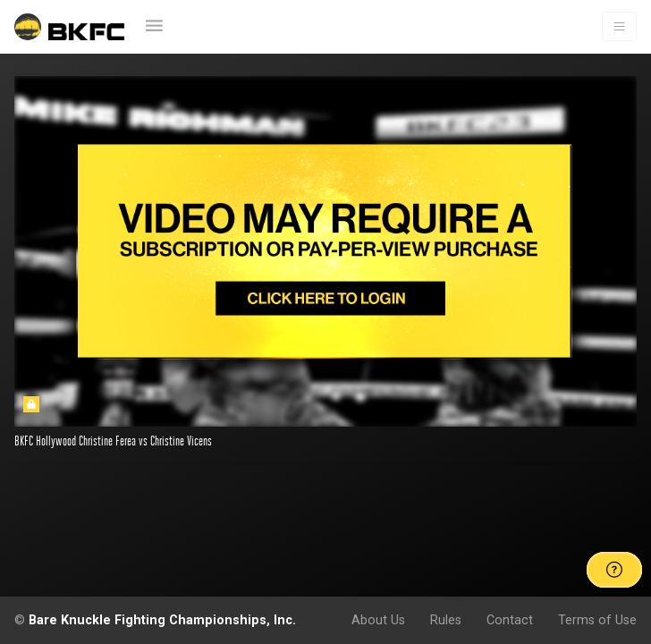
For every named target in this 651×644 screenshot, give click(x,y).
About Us (378, 620)
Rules (446, 620)
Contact (510, 620)
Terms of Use (597, 620)
